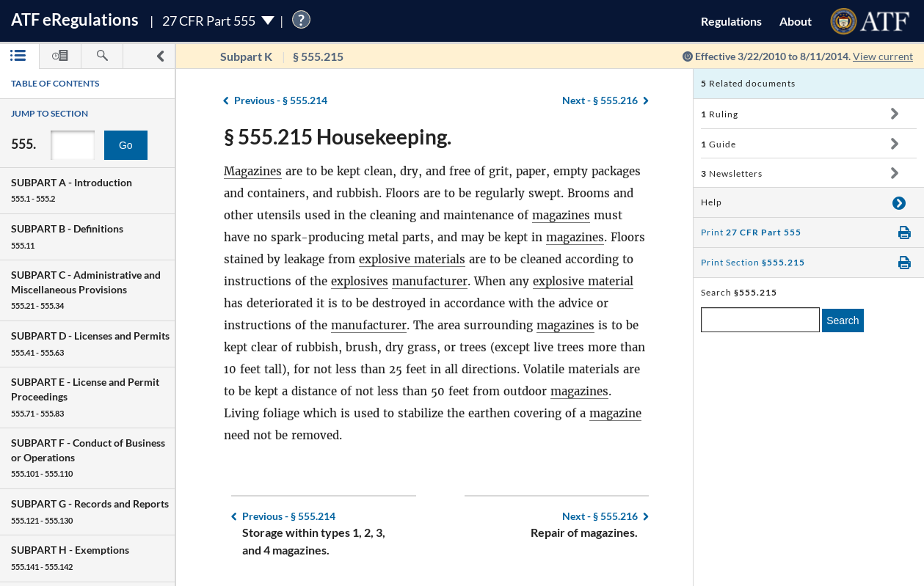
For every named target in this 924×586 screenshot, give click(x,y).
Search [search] (843, 321)
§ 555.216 (600, 100)
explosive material (583, 281)
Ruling (720, 114)
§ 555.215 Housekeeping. (338, 136)
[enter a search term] (760, 320)
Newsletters (732, 173)
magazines (561, 215)
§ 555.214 (281, 100)
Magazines (253, 171)
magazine (615, 413)
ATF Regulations (75, 19)
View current (883, 56)
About (796, 21)
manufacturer (430, 281)
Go (126, 145)
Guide (719, 144)
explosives (360, 281)
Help (712, 202)
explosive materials (412, 259)
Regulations (731, 21)
